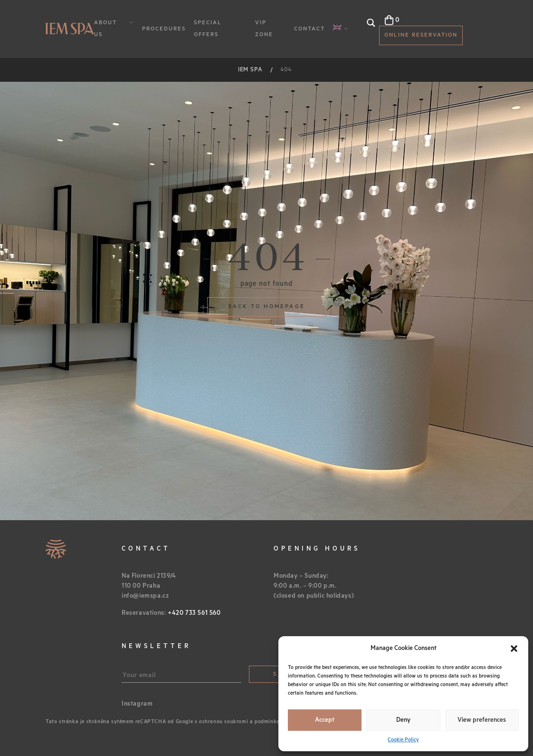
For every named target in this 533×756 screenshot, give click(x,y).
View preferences (482, 720)
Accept (325, 720)
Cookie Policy (403, 740)
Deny (403, 720)
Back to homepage (266, 306)
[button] (514, 649)
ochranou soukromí (224, 722)
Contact (309, 29)
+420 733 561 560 (194, 613)
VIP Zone (264, 29)
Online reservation (421, 35)
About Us (105, 29)
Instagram (137, 704)
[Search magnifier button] (371, 23)
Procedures (164, 29)
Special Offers (208, 29)
